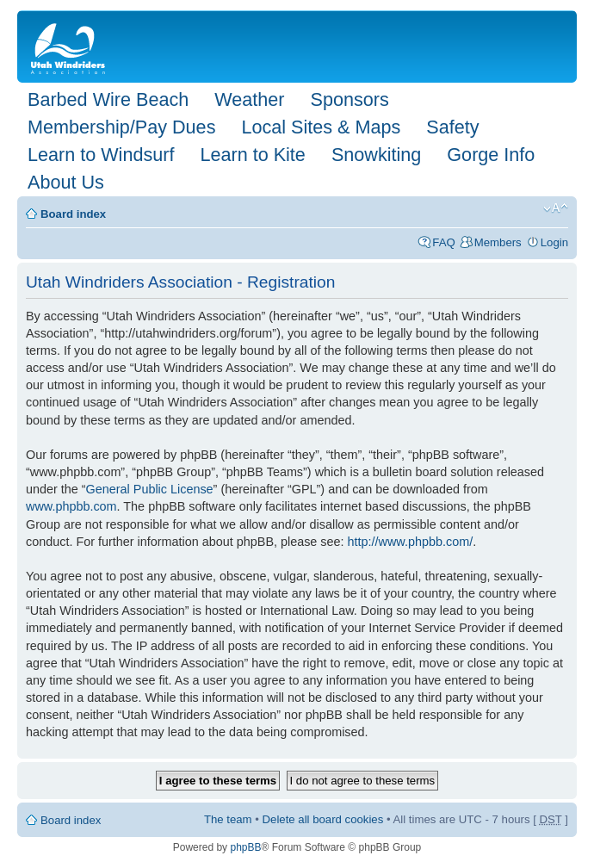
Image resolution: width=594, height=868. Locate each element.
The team (228, 819)
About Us (66, 182)
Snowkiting (376, 155)
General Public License (150, 489)
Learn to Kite (252, 155)
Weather (249, 99)
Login (554, 242)
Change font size (556, 208)
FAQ (443, 242)
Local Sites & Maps (321, 127)
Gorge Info (491, 155)
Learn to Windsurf (101, 155)
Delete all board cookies (323, 819)
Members (498, 242)
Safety (452, 127)
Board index (73, 214)
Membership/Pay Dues (121, 127)
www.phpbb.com (71, 506)
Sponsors (349, 99)
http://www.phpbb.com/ (411, 542)
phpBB (245, 847)
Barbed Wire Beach (108, 99)
